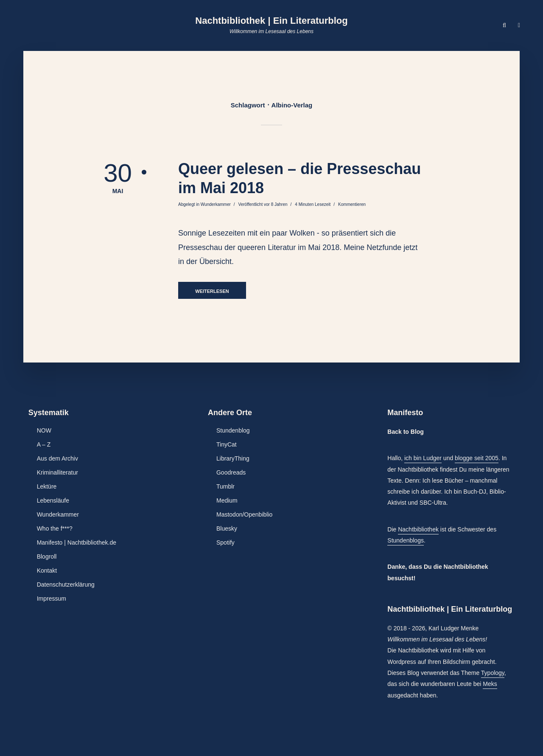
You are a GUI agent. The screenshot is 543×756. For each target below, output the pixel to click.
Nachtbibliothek (418, 529)
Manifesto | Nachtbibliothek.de (77, 542)
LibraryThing (233, 458)
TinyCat (227, 444)
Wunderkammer (216, 204)
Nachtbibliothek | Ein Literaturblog (271, 21)
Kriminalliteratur (57, 472)
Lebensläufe (53, 500)
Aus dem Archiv (57, 458)
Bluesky (227, 528)
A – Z (44, 444)
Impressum (52, 599)
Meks (490, 684)
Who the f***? (55, 528)
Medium (227, 500)
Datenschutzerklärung (66, 585)
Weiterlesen (212, 291)
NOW (44, 430)
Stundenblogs (406, 540)
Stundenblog (233, 430)
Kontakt (47, 571)
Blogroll (47, 556)
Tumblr (225, 486)
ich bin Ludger (423, 458)
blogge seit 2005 (477, 458)
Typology (493, 673)
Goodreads (231, 472)
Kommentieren (352, 204)
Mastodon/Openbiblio (244, 514)
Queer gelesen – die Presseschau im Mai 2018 (299, 178)
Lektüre (47, 486)
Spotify (225, 542)
